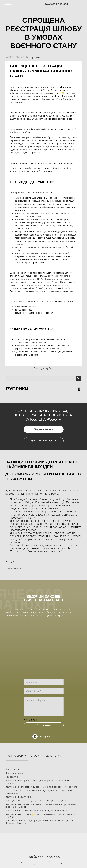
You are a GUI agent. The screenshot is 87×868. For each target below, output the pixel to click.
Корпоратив (12, 777)
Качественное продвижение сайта (33, 864)
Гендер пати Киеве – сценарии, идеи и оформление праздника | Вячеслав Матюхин (40, 822)
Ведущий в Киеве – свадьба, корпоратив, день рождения (36, 800)
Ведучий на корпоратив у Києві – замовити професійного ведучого (41, 787)
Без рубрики (33, 57)
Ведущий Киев (13, 769)
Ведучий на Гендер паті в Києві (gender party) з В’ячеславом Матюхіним (37, 782)
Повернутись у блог (43, 368)
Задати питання (43, 429)
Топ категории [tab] (17, 756)
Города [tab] (34, 756)
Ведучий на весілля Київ (18, 797)
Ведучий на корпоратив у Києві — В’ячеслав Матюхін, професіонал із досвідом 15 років (41, 805)
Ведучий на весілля (16, 773)
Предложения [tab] (52, 756)
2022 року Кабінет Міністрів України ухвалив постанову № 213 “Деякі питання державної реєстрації (40, 279)
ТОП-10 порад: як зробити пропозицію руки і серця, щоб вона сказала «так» (39, 792)
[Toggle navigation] (8, 4)
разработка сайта (45, 862)
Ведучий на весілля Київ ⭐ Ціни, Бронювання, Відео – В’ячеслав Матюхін (40, 815)
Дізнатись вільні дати (43, 441)
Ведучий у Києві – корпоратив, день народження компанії (36, 810)
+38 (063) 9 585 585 (56, 4)
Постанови (18, 302)
